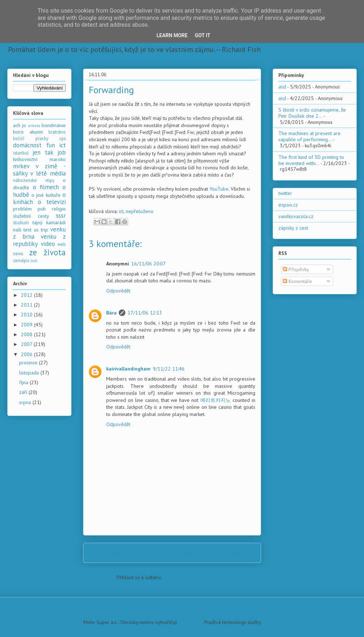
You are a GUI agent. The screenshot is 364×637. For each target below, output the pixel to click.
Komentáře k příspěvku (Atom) (195, 577)
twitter (285, 193)
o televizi (52, 202)
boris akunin (28, 132)
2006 (27, 354)
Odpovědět (118, 291)
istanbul (21, 153)
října (24, 382)
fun (51, 145)
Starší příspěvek (234, 552)
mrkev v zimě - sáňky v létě (39, 170)
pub (42, 209)
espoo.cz (288, 205)
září (24, 392)
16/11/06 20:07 (148, 264)
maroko (58, 159)
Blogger (271, 622)
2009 (27, 325)
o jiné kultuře (46, 195)
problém (22, 209)
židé (34, 261)
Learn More (172, 35)
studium (21, 222)
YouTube (219, 189)
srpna (26, 402)
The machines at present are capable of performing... (309, 136)
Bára (111, 313)
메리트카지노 (216, 400)
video (48, 244)
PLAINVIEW (190, 622)
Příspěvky (296, 269)
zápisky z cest (293, 228)
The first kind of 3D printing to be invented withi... (311, 160)
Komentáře (297, 281)
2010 (27, 315)
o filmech (46, 187)
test (27, 230)
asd (282, 87)
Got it (202, 35)
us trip (41, 230)
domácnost (27, 145)
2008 (27, 334)
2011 (27, 305)
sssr (61, 216)
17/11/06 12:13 (145, 313)
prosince (29, 363)
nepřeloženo (140, 211)
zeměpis (21, 260)
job (62, 152)
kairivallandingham (128, 369)
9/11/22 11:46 (169, 369)
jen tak (43, 152)
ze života (48, 252)
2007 (27, 344)
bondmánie (54, 125)
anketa (34, 126)
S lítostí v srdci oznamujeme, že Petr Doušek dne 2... (312, 113)
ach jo (19, 125)
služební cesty (31, 216)
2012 (27, 295)
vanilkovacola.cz (296, 216)
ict (121, 211)
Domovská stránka (174, 552)
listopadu (30, 373)
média (58, 173)
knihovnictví (25, 159)
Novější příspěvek (112, 552)
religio (59, 209)
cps (62, 138)
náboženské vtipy (34, 180)
